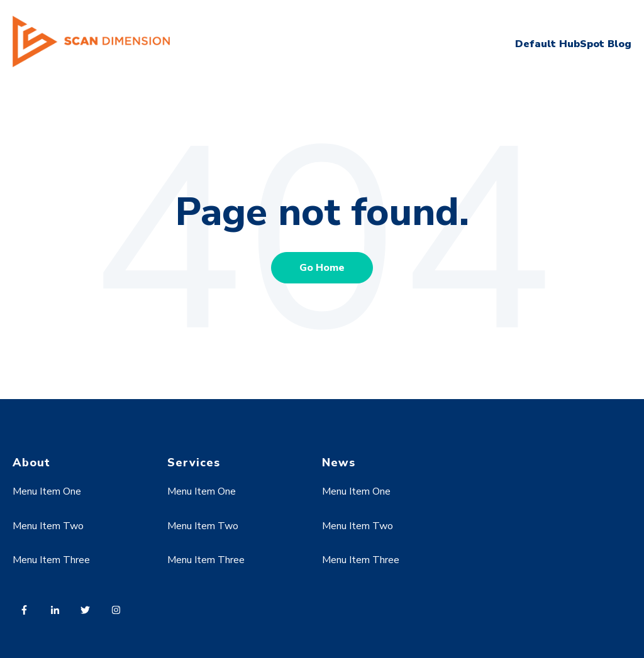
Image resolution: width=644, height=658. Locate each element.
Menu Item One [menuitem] (47, 491)
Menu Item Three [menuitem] (51, 560)
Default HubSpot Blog (573, 44)
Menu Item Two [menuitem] (48, 526)
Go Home (322, 268)
